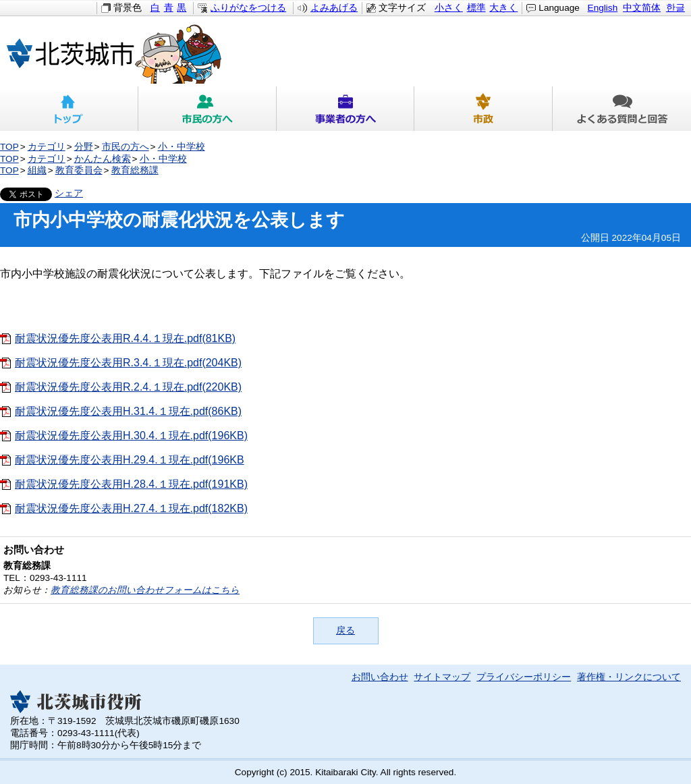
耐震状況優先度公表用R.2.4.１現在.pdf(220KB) (128, 387)
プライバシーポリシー (524, 677)
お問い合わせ (380, 677)
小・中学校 (182, 147)
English (603, 8)
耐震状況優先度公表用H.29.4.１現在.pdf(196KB (130, 460)
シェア (69, 193)
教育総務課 (135, 170)
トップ (69, 109)
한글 (675, 8)
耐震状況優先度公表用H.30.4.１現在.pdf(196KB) (131, 436)
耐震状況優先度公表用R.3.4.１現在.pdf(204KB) (128, 363)
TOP (9, 147)
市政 (483, 109)
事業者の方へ (346, 109)
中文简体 (642, 8)
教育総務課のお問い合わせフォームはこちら (145, 590)
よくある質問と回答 (622, 109)
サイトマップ (442, 677)
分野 (84, 147)
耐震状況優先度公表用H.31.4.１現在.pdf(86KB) (128, 411)
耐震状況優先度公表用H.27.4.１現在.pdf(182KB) (131, 508)
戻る (345, 631)
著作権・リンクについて (629, 677)
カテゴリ (47, 147)
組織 (37, 170)
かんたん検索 (103, 159)
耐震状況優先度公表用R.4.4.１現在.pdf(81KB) (125, 338)
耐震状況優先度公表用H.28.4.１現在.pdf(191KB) (131, 484)
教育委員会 (79, 170)
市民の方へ (208, 109)
